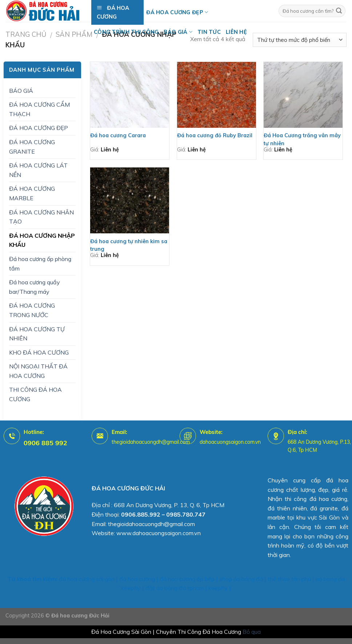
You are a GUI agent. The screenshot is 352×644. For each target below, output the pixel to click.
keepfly (218, 588)
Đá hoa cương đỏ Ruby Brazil (215, 135)
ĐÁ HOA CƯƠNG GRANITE (32, 147)
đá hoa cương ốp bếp (187, 579)
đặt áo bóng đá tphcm (175, 588)
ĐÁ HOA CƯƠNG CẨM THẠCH (39, 109)
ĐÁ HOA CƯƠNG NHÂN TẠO (41, 217)
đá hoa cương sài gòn (87, 579)
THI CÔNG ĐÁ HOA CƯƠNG (35, 394)
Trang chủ (26, 34)
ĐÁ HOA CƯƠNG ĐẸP (39, 128)
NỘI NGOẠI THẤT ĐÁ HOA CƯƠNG (38, 371)
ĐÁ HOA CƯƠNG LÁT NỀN (38, 170)
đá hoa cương (137, 579)
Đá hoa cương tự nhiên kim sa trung (129, 245)
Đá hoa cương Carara (118, 135)
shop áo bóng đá (241, 579)
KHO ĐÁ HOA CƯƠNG (39, 352)
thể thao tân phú (289, 579)
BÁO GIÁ (178, 32)
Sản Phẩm (74, 34)
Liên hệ (236, 32)
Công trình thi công (126, 32)
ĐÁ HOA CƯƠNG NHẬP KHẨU (42, 240)
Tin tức (209, 32)
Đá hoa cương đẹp (177, 12)
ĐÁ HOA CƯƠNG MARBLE (32, 193)
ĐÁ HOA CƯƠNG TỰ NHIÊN (37, 334)
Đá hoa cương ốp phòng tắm (40, 264)
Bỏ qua (252, 632)
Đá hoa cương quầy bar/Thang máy (35, 287)
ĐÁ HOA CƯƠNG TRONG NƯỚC (32, 310)
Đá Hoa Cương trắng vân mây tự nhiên (302, 139)
